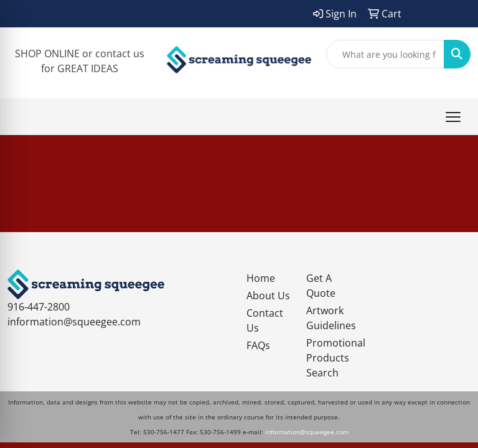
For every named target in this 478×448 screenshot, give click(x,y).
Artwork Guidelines (329, 318)
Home (261, 278)
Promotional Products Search (329, 358)
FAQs (258, 345)
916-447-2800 (39, 307)
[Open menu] (453, 117)
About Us (268, 296)
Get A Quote (321, 286)
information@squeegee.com (74, 322)
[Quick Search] (385, 54)
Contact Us (265, 320)
